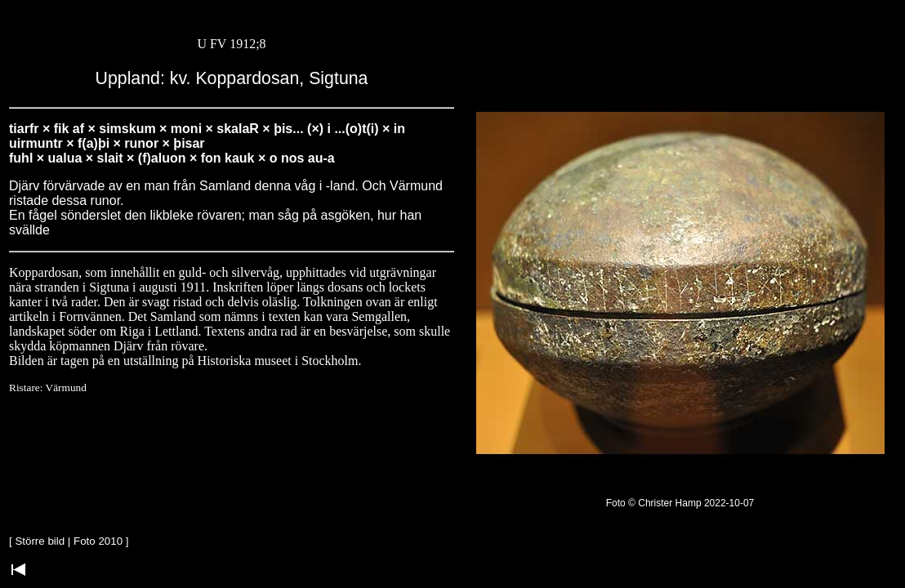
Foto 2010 (98, 541)
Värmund (66, 388)
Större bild (40, 541)
